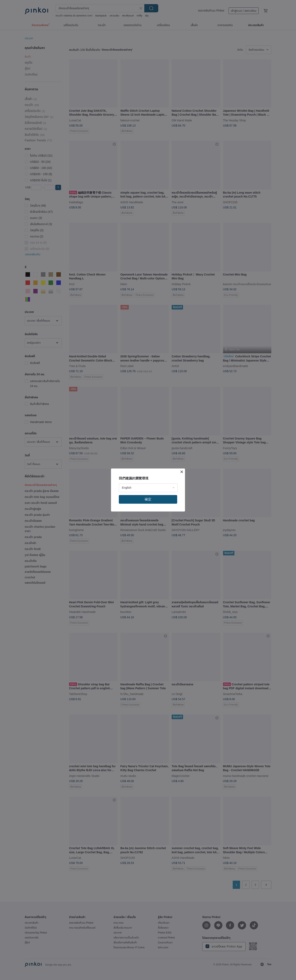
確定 (148, 499)
